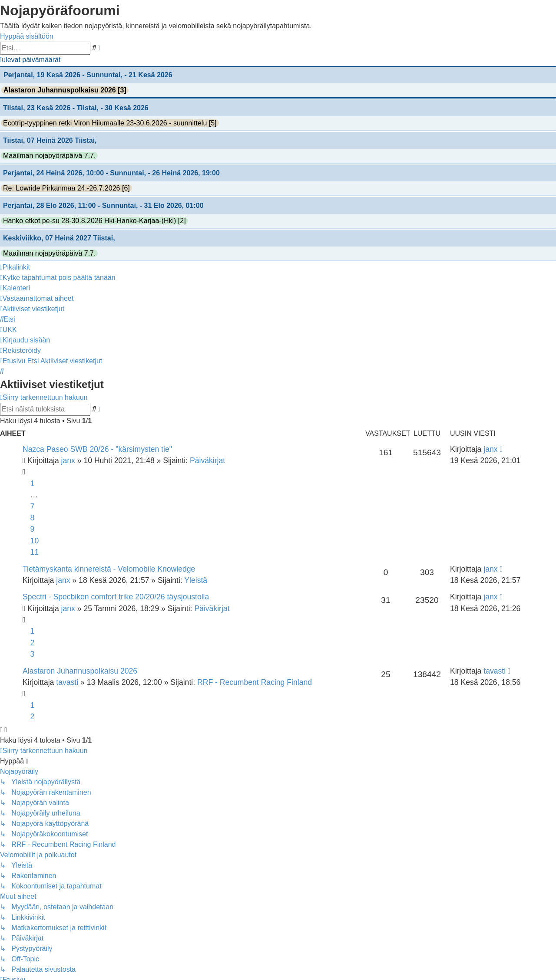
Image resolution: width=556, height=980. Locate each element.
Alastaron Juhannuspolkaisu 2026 (80, 671)
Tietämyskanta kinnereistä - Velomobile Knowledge (109, 569)
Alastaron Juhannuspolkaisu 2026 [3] (65, 90)
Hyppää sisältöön (27, 36)
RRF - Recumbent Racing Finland (255, 682)
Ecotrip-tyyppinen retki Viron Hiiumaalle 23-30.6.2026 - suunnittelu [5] (110, 123)
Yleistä (196, 580)
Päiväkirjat (207, 460)
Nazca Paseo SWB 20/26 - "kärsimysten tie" (97, 449)
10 (35, 541)
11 (35, 552)
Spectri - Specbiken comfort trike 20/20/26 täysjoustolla (116, 597)
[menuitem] (58, 278)
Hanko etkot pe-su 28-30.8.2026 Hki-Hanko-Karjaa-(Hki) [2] (94, 221)
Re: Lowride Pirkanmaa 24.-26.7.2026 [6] (66, 188)
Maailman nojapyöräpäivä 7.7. (49, 156)
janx (68, 460)
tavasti (67, 682)
